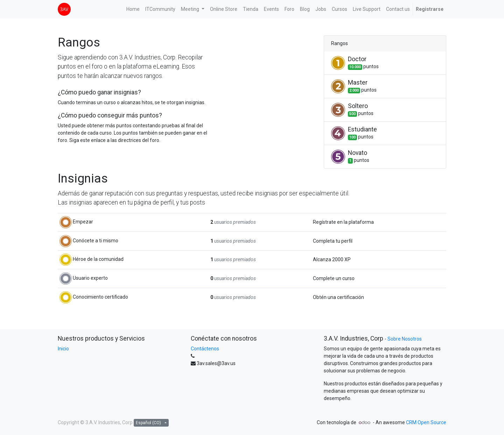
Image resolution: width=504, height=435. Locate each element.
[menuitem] (133, 9)
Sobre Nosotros (405, 339)
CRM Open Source (426, 422)
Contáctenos (205, 349)
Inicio (63, 349)
